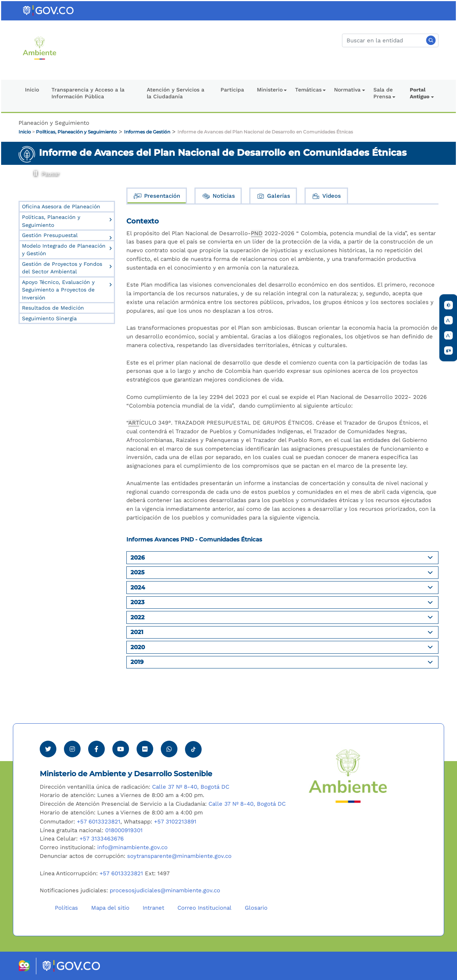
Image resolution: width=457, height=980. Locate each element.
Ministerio (270, 90)
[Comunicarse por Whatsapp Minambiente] (169, 749)
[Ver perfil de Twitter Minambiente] (48, 749)
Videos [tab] (326, 196)
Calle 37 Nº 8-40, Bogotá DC (191, 787)
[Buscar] (390, 40)
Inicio (32, 90)
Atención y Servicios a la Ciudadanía (176, 93)
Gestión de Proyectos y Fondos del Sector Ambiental (62, 268)
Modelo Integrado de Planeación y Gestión (64, 250)
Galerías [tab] (273, 196)
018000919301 (124, 830)
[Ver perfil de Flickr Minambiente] (145, 749)
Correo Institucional (204, 908)
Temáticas (308, 90)
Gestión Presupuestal (50, 235)
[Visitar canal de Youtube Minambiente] (121, 749)
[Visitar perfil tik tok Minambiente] (193, 747)
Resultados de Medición (53, 308)
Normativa (347, 90)
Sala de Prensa (383, 93)
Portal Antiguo (420, 93)
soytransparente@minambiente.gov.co (179, 856)
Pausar (35, 171)
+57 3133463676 (102, 839)
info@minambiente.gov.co (132, 847)
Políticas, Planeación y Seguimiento (76, 132)
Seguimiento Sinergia (49, 318)
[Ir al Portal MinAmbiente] (40, 48)
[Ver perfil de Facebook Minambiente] (96, 749)
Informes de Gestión (147, 132)
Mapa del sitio (110, 908)
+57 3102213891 (175, 822)
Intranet (153, 908)
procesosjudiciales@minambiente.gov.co (165, 890)
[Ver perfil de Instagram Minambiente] (72, 749)
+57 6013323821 (99, 822)
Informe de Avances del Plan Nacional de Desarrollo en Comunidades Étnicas (265, 132)
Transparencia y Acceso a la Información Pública (88, 93)
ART (134, 423)
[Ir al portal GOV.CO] (49, 10)
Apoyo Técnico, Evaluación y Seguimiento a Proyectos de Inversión (58, 290)
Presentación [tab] (157, 196)
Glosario (256, 908)
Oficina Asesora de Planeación (61, 206)
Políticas (66, 908)
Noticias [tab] (218, 196)
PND (257, 233)
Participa (232, 90)
